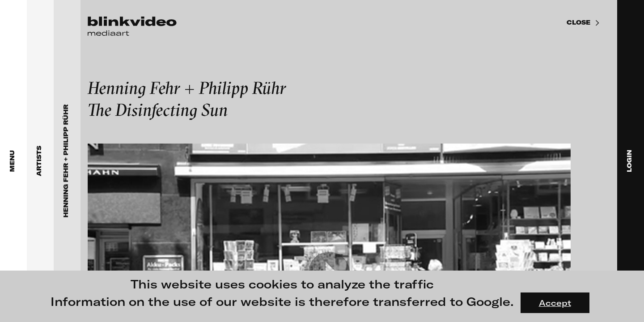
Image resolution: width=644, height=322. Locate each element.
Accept (555, 303)
